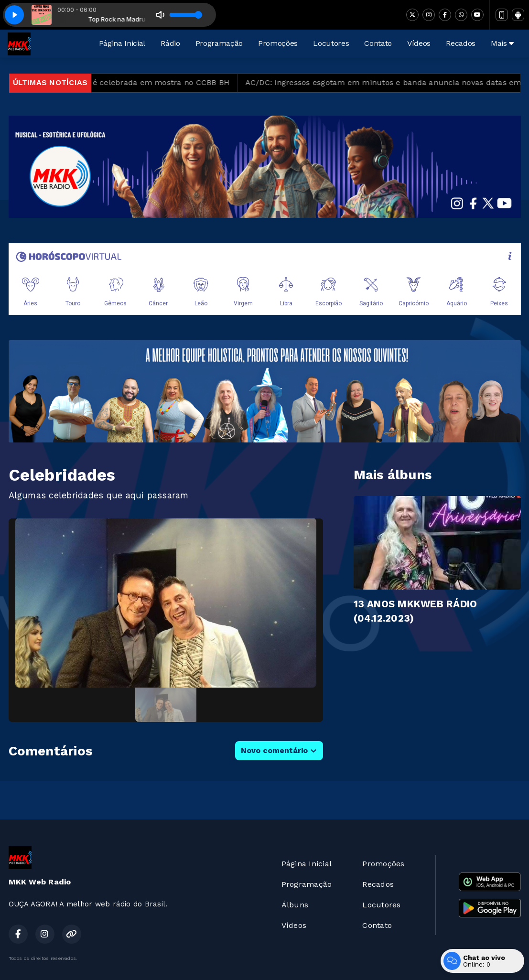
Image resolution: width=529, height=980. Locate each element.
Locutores (331, 43)
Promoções (278, 43)
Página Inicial (122, 43)
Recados (461, 43)
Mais (502, 43)
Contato (378, 43)
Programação (219, 43)
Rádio (170, 43)
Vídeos (419, 43)
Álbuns (295, 905)
